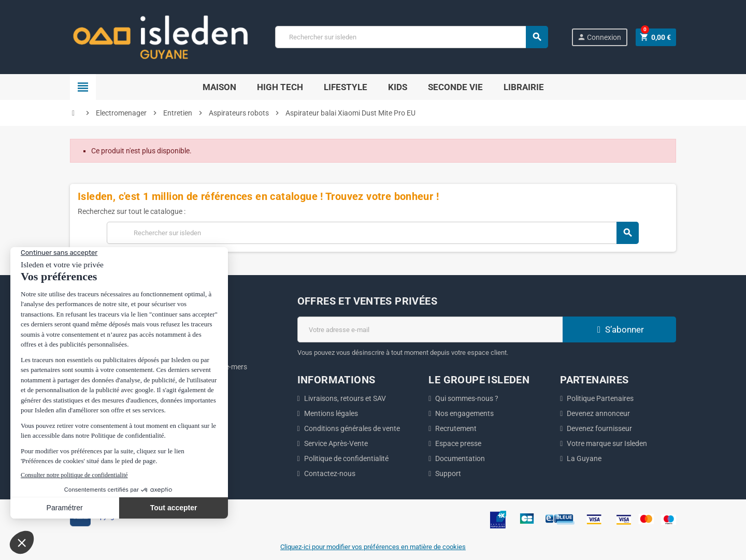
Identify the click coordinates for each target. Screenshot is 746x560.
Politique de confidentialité (346, 458)
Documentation (460, 458)
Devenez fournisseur (599, 428)
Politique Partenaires (600, 398)
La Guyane (584, 458)
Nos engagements (464, 413)
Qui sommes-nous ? (467, 398)
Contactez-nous (330, 473)
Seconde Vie (455, 87)
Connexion (599, 37)
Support (448, 473)
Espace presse (458, 443)
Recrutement (456, 428)
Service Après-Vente (336, 443)
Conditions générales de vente (352, 428)
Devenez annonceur (598, 413)
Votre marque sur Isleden (607, 443)
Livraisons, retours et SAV (345, 398)
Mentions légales (331, 413)
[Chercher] (411, 37)
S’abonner (619, 329)
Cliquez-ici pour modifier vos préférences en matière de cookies (373, 547)
